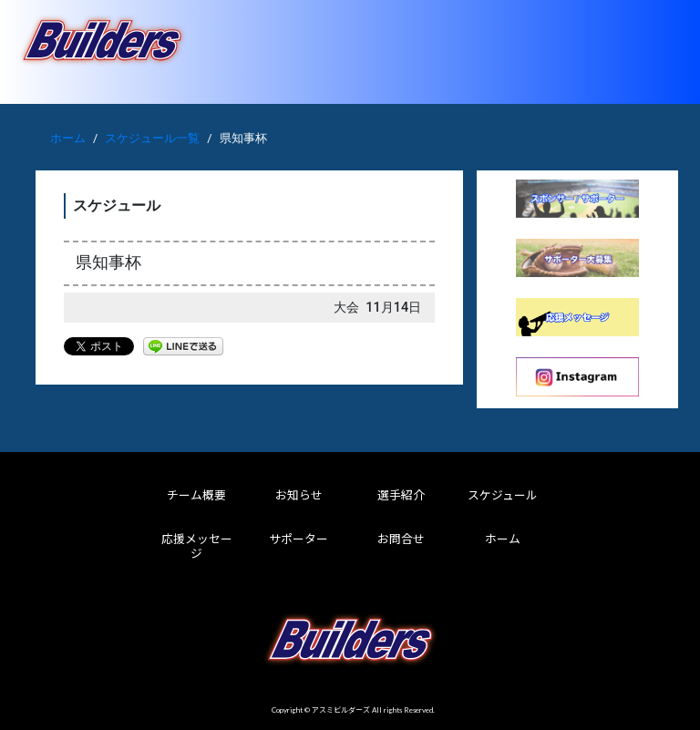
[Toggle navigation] (661, 52)
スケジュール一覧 (152, 138)
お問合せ (401, 539)
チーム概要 (196, 495)
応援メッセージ (197, 546)
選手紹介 (401, 495)
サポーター (299, 539)
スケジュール (503, 495)
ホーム (68, 138)
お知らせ (299, 495)
